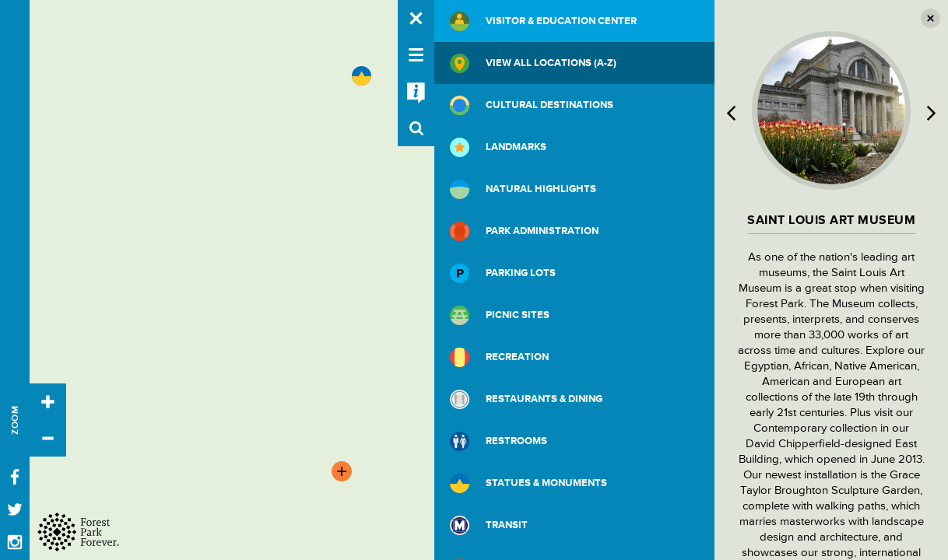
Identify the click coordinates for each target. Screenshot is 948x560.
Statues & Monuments (528, 483)
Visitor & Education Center (543, 21)
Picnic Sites (500, 315)
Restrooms (499, 441)
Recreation (499, 357)
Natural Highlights (523, 189)
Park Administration (524, 231)
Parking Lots (503, 273)
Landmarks (498, 147)
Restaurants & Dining (526, 399)
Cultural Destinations (532, 105)
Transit (489, 525)
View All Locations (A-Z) (533, 63)
